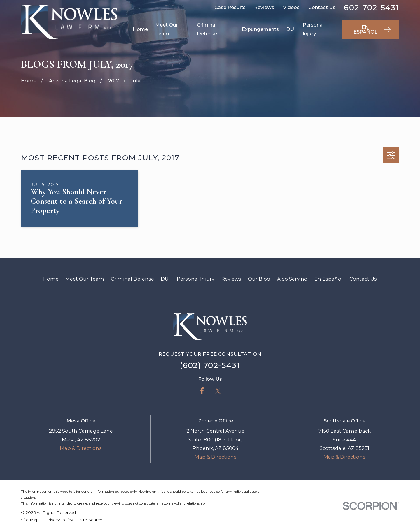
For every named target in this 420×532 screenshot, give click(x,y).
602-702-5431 (371, 8)
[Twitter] (218, 391)
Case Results (230, 7)
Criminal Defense (132, 279)
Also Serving (292, 279)
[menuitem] (30, 520)
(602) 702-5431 (210, 365)
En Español (329, 279)
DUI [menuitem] (291, 29)
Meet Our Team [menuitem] (167, 29)
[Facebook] (202, 391)
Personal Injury (196, 279)
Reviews (264, 7)
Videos (291, 7)
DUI (165, 279)
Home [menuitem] (140, 29)
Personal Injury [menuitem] (313, 29)
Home (51, 279)
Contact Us (322, 7)
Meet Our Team (85, 279)
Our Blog (259, 279)
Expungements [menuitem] (260, 29)
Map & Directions (81, 448)
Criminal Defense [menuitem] (207, 29)
